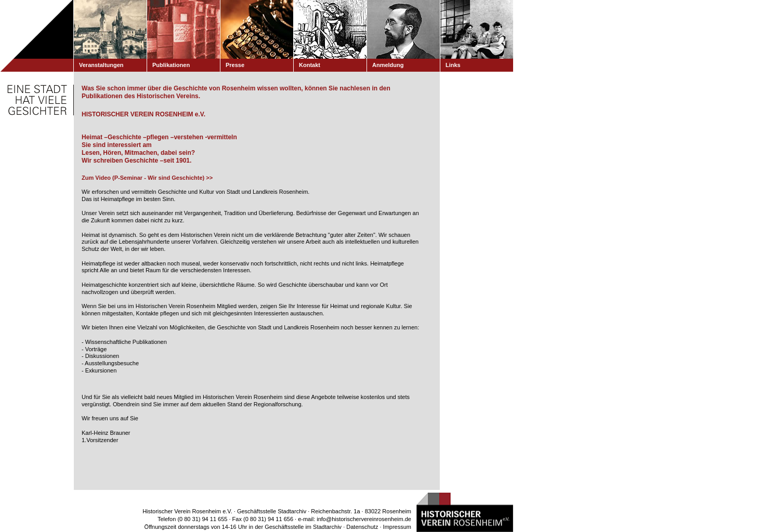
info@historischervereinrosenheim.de (364, 519)
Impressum (397, 527)
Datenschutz (362, 527)
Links (453, 65)
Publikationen (171, 65)
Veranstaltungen (101, 65)
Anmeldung (388, 65)
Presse (235, 65)
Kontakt (310, 65)
